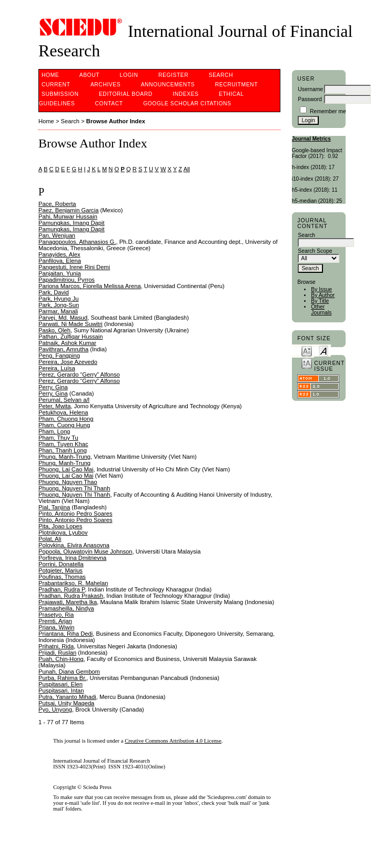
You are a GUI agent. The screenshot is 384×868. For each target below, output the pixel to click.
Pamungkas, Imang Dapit (72, 223)
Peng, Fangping (59, 356)
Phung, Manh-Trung (64, 457)
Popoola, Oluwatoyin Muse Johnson (85, 551)
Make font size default (324, 351)
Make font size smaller (307, 351)
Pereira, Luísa (57, 368)
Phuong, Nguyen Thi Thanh (74, 488)
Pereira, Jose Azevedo (68, 362)
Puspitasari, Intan (61, 691)
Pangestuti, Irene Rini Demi (74, 267)
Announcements (168, 85)
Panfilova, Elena (60, 261)
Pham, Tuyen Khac (63, 444)
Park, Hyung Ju (58, 299)
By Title (320, 301)
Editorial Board (126, 94)
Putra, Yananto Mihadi (67, 697)
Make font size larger (307, 363)
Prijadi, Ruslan (57, 653)
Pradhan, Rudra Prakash (71, 596)
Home (50, 75)
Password (310, 99)
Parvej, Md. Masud (63, 318)
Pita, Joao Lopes (60, 526)
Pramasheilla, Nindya (66, 608)
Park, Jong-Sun (59, 305)
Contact (109, 103)
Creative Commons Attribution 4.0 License (173, 741)
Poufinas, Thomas (62, 577)
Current (56, 85)
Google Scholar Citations (187, 103)
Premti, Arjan (55, 621)
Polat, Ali (50, 539)
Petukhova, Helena (63, 412)
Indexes (185, 94)
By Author (323, 295)
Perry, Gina (53, 387)
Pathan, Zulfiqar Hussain (71, 337)
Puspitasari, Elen (60, 684)
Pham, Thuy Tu (58, 438)
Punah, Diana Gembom (69, 672)
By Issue (321, 289)
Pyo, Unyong (55, 709)
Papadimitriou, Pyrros (67, 280)
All (187, 169)
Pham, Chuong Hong (66, 419)
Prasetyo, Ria (56, 615)
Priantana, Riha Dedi (65, 634)
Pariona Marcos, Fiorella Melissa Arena (90, 286)
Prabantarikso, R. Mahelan (73, 583)
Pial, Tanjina (54, 507)
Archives (105, 85)
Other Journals (321, 310)
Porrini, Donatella (61, 564)
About (89, 75)
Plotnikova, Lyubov (63, 532)
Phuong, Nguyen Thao (68, 482)
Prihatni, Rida (56, 646)
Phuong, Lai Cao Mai (66, 469)
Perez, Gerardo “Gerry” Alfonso (79, 374)
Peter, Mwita (55, 406)
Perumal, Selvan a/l (64, 400)
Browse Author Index (116, 121)
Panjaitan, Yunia (60, 273)
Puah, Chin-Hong (61, 659)
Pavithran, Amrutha (63, 349)
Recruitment (236, 85)
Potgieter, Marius (60, 570)
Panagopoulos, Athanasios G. (77, 242)
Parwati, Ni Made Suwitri (70, 324)
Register (173, 75)
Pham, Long (54, 431)
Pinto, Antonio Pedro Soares (75, 514)
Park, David (54, 292)
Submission (60, 94)
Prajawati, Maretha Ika (68, 602)
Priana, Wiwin (56, 627)
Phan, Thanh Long (63, 450)
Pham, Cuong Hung (64, 425)
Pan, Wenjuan (57, 235)
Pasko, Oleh (54, 330)
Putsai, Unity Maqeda (66, 703)
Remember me (328, 111)
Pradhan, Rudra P (62, 589)
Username (310, 89)
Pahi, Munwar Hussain (68, 216)
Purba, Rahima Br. (62, 678)
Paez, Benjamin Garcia (68, 210)
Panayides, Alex (59, 254)
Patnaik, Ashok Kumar (67, 343)
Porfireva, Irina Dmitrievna (72, 558)
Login (129, 75)
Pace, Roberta (57, 204)
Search (221, 75)
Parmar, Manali (58, 311)
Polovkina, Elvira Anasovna (74, 545)
